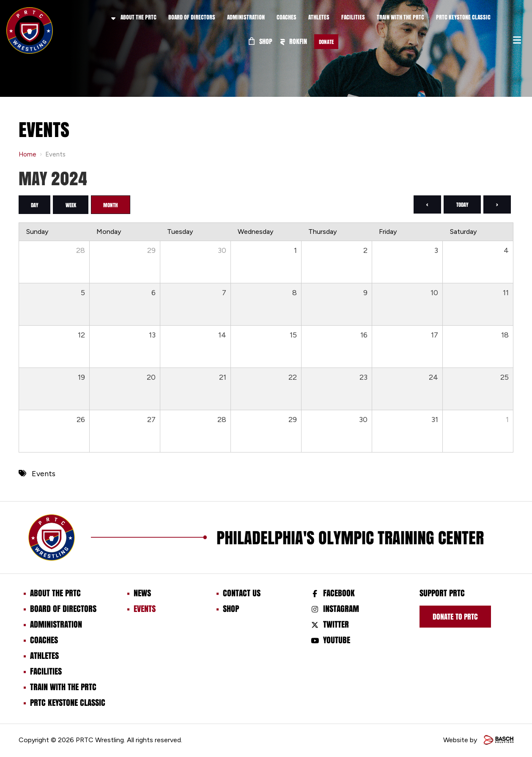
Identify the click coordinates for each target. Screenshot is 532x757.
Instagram (341, 609)
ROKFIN (293, 41)
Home (27, 154)
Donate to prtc (455, 617)
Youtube (337, 640)
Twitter (336, 624)
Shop (261, 41)
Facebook (339, 593)
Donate (326, 42)
